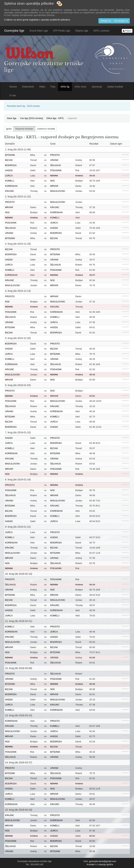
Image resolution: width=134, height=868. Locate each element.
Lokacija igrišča (105, 864)
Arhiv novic (80, 87)
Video (42, 87)
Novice (13, 87)
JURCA (9, 176)
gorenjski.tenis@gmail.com (103, 861)
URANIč (54, 160)
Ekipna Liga (82, 31)
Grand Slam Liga (39, 31)
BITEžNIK (10, 155)
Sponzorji (97, 87)
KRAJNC (10, 191)
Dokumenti (28, 87)
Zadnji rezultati (115, 87)
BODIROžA (11, 165)
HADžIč (9, 170)
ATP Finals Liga (62, 31)
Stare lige (12, 118)
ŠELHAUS (56, 165)
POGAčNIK (56, 170)
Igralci (9, 129)
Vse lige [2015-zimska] (31, 118)
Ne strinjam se (121, 21)
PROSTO (55, 155)
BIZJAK (9, 160)
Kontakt (91, 864)
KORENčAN (11, 186)
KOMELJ (10, 181)
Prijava (127, 31)
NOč (53, 181)
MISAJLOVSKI (58, 191)
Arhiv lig (65, 87)
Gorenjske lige (14, 31)
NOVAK (54, 176)
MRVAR (54, 186)
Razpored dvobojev (24, 129)
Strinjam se (106, 21)
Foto (53, 87)
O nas (13, 95)
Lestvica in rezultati (46, 129)
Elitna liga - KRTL (55, 118)
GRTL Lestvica (101, 31)
